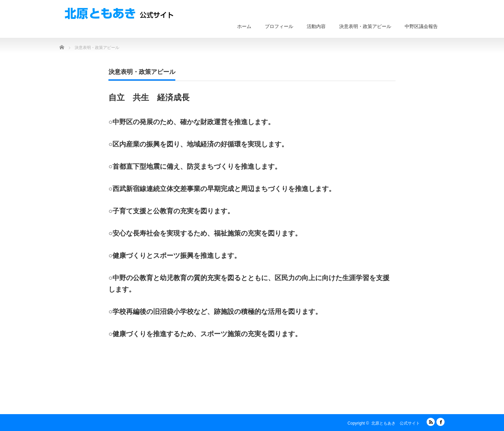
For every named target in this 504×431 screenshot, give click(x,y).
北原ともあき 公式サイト (396, 423)
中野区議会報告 (421, 26)
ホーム (244, 26)
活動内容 (316, 26)
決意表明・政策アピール (365, 26)
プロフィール (279, 26)
